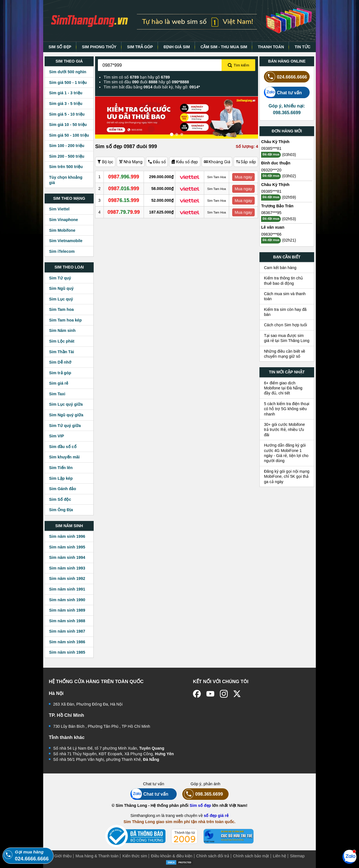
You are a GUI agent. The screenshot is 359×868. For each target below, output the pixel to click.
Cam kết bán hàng (280, 268)
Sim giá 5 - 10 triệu (67, 114)
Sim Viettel (59, 209)
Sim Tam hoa (61, 309)
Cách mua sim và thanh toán (285, 296)
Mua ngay (243, 177)
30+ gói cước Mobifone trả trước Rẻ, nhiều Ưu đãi (284, 430)
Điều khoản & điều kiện (172, 856)
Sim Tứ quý (60, 278)
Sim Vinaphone (64, 220)
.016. (124, 189)
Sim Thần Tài (62, 352)
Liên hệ (279, 856)
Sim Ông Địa (61, 510)
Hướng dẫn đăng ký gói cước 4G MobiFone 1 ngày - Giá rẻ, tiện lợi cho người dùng (286, 453)
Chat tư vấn (283, 92)
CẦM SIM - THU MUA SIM (224, 47)
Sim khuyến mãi (64, 457)
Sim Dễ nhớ (60, 362)
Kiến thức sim (135, 856)
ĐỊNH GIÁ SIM (177, 47)
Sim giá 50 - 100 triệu (69, 135)
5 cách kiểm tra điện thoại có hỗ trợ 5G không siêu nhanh (287, 409)
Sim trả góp (60, 373)
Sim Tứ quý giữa (65, 426)
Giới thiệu (63, 856)
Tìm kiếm (238, 65)
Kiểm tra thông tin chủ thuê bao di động (283, 281)
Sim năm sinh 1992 (67, 578)
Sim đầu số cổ (63, 447)
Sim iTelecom (62, 251)
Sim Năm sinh (62, 330)
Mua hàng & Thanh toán (97, 856)
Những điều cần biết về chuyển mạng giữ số (285, 354)
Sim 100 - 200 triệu (67, 146)
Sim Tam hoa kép (65, 320)
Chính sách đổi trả (213, 856)
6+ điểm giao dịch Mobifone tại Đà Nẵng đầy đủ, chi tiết (283, 388)
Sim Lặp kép (61, 478)
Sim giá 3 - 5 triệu (66, 104)
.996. (124, 177)
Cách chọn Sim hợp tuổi (286, 325)
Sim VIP (57, 436)
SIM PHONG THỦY (99, 47)
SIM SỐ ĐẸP (60, 47)
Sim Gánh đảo (63, 489)
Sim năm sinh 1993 (67, 568)
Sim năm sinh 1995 (67, 547)
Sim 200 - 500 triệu (67, 156)
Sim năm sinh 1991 (67, 589)
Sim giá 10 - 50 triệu (68, 125)
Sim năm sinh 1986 (67, 642)
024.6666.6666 (286, 77)
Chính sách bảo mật (251, 856)
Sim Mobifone (62, 230)
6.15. (124, 200)
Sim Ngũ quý (61, 288)
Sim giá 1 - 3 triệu (66, 93)
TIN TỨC (302, 47)
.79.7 (124, 212)
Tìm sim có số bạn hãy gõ (137, 77)
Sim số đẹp (200, 805)
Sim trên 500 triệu (66, 167)
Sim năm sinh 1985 (67, 652)
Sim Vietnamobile (66, 241)
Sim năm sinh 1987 (67, 631)
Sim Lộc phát (62, 341)
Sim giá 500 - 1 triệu (68, 82)
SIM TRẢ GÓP (140, 47)
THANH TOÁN (271, 47)
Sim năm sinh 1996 (67, 536)
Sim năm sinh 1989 (67, 610)
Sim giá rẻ (59, 383)
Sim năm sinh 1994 (67, 557)
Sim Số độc (60, 499)
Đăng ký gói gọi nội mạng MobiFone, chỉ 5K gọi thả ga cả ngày (287, 477)
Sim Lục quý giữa (66, 404)
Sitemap (297, 856)
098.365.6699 (203, 794)
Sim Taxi (57, 394)
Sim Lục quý (61, 299)
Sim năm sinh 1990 (67, 600)
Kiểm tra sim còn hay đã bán (285, 312)
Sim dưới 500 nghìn (68, 72)
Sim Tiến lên (61, 468)
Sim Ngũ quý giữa (66, 415)
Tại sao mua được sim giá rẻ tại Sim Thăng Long (287, 338)
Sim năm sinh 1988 (67, 621)
